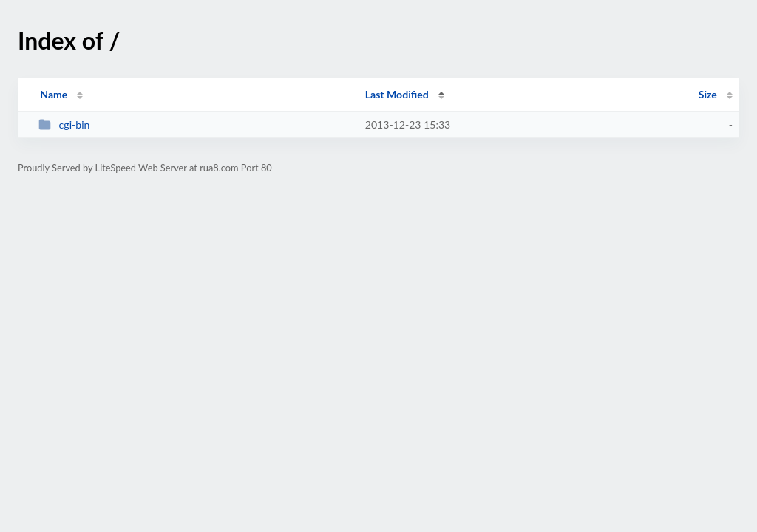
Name (54, 94)
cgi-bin (64, 125)
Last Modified (397, 94)
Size (708, 94)
